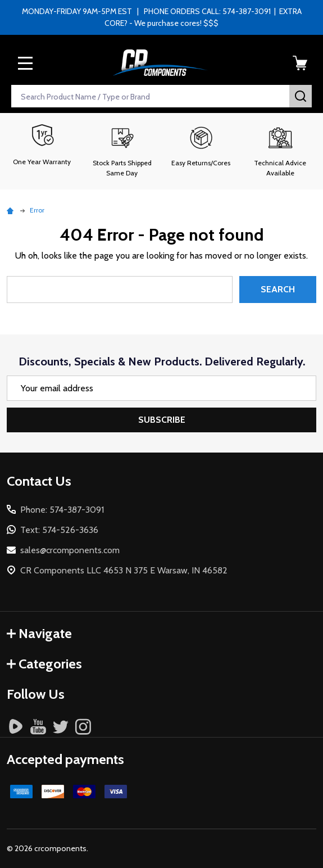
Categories (44, 664)
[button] (122, 151)
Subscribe (162, 420)
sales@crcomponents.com (70, 550)
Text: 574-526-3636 (59, 530)
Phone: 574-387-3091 (62, 510)
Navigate (39, 633)
